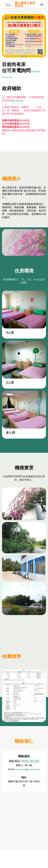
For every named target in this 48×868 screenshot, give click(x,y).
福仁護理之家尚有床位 (25, 5)
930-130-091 (15, 82)
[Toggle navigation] (42, 5)
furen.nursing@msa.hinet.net (24, 779)
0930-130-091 (18, 107)
